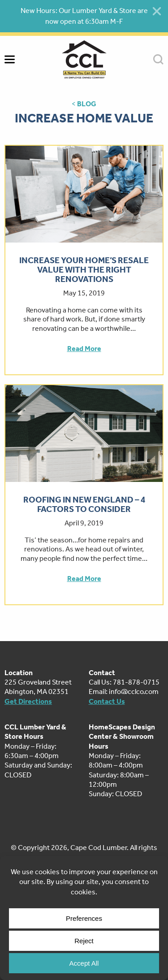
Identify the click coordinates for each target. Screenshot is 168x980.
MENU (10, 59)
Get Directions (28, 701)
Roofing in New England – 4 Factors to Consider (84, 504)
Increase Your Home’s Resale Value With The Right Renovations (84, 270)
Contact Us (107, 701)
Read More (84, 349)
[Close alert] (157, 11)
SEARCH (158, 59)
